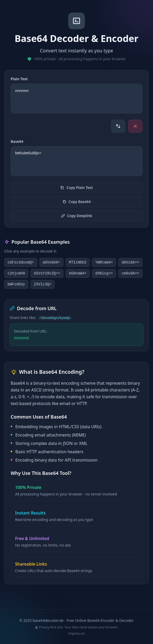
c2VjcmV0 (16, 273)
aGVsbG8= (51, 262)
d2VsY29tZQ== (47, 273)
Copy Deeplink (76, 216)
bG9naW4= (78, 273)
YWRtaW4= (104, 262)
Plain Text (19, 79)
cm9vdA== (130, 273)
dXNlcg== (104, 273)
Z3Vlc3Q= (43, 284)
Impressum (76, 633)
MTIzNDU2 (78, 262)
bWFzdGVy (16, 284)
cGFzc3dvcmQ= (21, 262)
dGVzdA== (130, 262)
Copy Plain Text (76, 188)
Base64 (17, 141)
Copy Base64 (77, 202)
